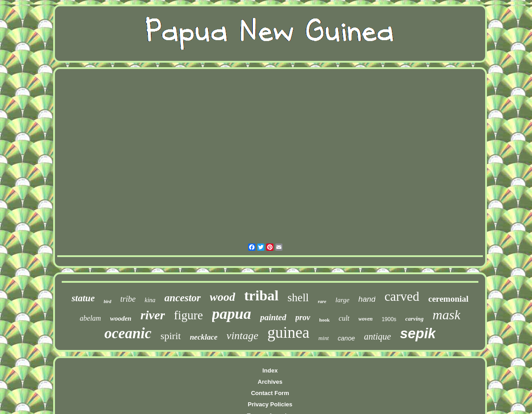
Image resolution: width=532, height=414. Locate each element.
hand (367, 299)
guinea (288, 333)
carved (402, 296)
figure (188, 315)
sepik (418, 333)
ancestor (183, 298)
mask (446, 315)
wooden (121, 318)
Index (270, 370)
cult (344, 318)
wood (223, 297)
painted (273, 317)
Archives (270, 382)
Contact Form (270, 393)
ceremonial (448, 299)
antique (377, 336)
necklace (203, 337)
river (153, 315)
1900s (389, 319)
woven (366, 319)
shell (298, 297)
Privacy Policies (270, 404)
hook (325, 320)
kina (150, 300)
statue (83, 298)
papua (232, 314)
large (343, 300)
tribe (128, 299)
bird (107, 301)
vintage (243, 336)
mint (324, 338)
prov (303, 317)
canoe (346, 338)
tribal (261, 295)
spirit (171, 336)
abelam (90, 318)
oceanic (128, 333)
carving (414, 319)
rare (322, 301)
